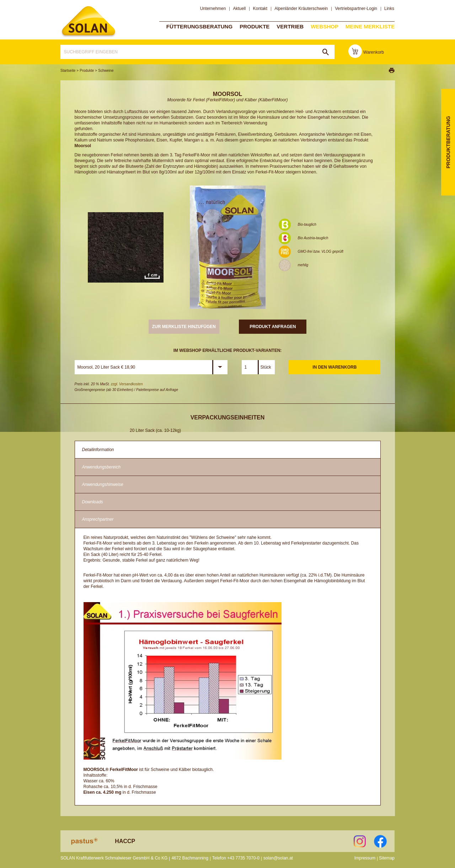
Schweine (106, 71)
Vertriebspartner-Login (356, 9)
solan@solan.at (278, 858)
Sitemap (387, 858)
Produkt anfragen (273, 327)
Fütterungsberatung (199, 26)
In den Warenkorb (334, 367)
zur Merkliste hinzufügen (184, 327)
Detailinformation (98, 450)
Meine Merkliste (370, 26)
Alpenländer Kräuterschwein (301, 9)
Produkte (255, 26)
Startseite (68, 71)
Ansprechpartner (98, 519)
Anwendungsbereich (101, 467)
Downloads (93, 502)
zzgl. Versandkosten (127, 384)
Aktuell (239, 9)
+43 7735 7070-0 (243, 858)
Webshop (325, 26)
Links (389, 9)
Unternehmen (213, 9)
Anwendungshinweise (103, 484)
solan (89, 22)
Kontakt (260, 9)
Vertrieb (290, 26)
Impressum (365, 858)
